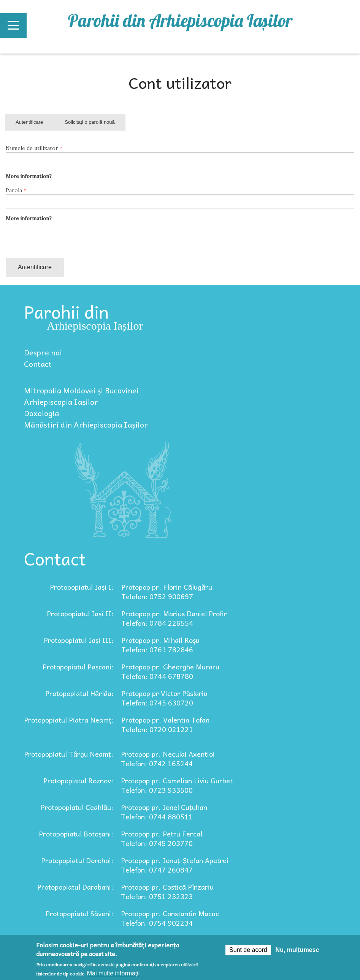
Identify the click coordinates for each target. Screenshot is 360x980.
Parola (16, 190)
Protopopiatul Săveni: (79, 913)
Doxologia (41, 413)
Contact (38, 364)
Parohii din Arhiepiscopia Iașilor (180, 21)
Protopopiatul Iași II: (80, 613)
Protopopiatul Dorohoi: (77, 860)
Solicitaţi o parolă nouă (90, 122)
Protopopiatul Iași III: (79, 640)
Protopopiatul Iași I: (82, 587)
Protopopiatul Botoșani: (76, 834)
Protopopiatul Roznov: (78, 780)
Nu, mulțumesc (297, 950)
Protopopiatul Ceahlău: (77, 807)
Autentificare (35, 125)
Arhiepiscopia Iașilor (61, 402)
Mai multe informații (113, 973)
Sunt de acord (248, 950)
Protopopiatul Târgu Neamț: (69, 754)
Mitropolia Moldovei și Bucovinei (81, 390)
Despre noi (43, 352)
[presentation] (63, 243)
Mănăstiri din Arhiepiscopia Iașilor (86, 425)
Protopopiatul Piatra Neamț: (69, 720)
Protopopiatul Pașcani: (78, 667)
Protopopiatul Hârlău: (79, 693)
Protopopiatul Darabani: (75, 887)
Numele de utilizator (34, 148)
